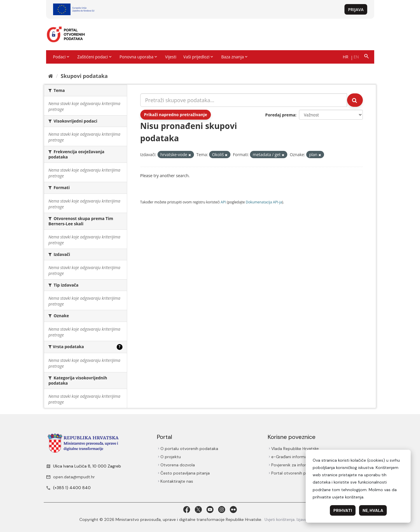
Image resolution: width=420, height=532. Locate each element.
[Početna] (51, 76)
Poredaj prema (280, 115)
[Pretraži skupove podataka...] (244, 100)
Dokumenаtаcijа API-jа (264, 202)
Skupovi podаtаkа (84, 76)
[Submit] (355, 100)
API (223, 202)
